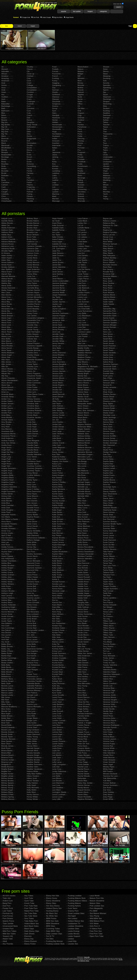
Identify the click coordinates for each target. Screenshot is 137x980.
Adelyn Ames (7, 237)
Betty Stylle (6, 683)
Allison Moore (7, 369)
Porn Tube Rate (31, 906)
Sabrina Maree (109, 297)
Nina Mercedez (84, 683)
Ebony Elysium (30, 941)
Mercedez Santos (85, 459)
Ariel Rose (6, 545)
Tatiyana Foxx (109, 575)
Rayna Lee (108, 219)
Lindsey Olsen (84, 246)
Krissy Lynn (57, 651)
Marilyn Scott (83, 397)
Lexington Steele (59, 792)
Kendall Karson (59, 582)
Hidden (55, 122)
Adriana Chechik (8, 239)
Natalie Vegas (83, 593)
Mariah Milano (83, 390)
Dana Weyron (32, 496)
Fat (28, 176)
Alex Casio (6, 293)
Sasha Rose (108, 360)
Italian (55, 148)
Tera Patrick (108, 603)
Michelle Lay (83, 487)
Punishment (83, 166)
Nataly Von (82, 600)
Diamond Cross (33, 563)
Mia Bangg (82, 461)
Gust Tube (29, 898)
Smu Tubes (29, 918)
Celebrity (5, 194)
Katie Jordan (57, 515)
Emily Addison (33, 616)
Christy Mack (32, 415)
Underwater (108, 157)
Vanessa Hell (108, 693)
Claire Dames (32, 434)
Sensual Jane (109, 383)
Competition (32, 88)
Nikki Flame (82, 667)
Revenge (81, 178)
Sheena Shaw (109, 411)
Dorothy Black (33, 596)
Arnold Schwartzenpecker (12, 549)
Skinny (106, 71)
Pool (79, 145)
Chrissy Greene (33, 399)
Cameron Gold (33, 251)
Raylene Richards (85, 799)
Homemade (57, 125)
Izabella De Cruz (59, 244)
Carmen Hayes (33, 293)
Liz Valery (82, 265)
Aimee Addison (8, 262)
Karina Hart (57, 480)
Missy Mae (82, 524)
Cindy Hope (32, 427)
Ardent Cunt (8, 901)
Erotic (29, 155)
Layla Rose (57, 748)
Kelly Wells (57, 577)
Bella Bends (6, 667)
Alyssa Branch (7, 387)
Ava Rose (5, 637)
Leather (55, 180)
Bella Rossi (6, 674)
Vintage (106, 169)
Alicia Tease (6, 350)
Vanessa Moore (109, 697)
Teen (105, 129)
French (55, 76)
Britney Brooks (7, 781)
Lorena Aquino (84, 306)
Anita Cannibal (7, 505)
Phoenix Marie (84, 748)
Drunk (29, 148)
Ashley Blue (6, 563)
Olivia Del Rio (83, 702)
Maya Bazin (82, 417)
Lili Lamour (82, 232)
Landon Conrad (59, 721)
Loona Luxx (82, 297)
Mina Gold (82, 512)
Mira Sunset (83, 517)
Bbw (3, 113)
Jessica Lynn (58, 376)
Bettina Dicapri (7, 681)
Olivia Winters (83, 707)
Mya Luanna (83, 566)
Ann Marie (6, 517)
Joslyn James (58, 429)
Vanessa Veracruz (111, 702)
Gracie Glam (32, 727)
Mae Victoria (83, 364)
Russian (81, 185)
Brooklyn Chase (33, 230)
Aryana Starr (7, 552)
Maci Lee (81, 343)
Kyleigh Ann (57, 681)
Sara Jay (107, 330)
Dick (29, 129)
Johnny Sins (57, 417)
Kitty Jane (56, 637)
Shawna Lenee (109, 401)
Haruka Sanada (33, 753)
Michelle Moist (84, 489)
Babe (4, 102)
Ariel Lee (5, 542)
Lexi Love (56, 785)
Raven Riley (83, 795)
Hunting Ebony (52, 911)
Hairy (54, 113)
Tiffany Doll (108, 621)
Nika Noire (82, 644)
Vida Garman (108, 751)
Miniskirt (81, 78)
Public (80, 164)
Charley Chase (33, 355)
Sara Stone (108, 336)
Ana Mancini (7, 429)
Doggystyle (31, 139)
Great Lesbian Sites (76, 913)
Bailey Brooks (7, 646)
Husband (56, 136)
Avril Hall (5, 640)
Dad (28, 118)
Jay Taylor (56, 297)
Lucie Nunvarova (85, 311)
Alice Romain (7, 343)
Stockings (107, 99)
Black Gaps (29, 929)
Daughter (31, 122)
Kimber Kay (57, 626)
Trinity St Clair (109, 663)
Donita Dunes (32, 584)
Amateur (5, 76)
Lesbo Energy (74, 931)
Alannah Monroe (8, 276)
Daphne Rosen (33, 517)
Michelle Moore (84, 491)
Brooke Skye (32, 228)
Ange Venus (6, 448)
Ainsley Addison (8, 267)
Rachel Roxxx (83, 769)
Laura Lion (57, 737)
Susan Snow (108, 538)
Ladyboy (56, 173)
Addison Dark (7, 230)
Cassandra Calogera (35, 318)
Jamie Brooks (58, 262)
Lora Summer (83, 302)
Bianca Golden (8, 690)
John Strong (57, 411)
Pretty (80, 155)
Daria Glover (32, 522)
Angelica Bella (7, 475)
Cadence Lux (32, 242)
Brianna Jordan (8, 760)
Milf (79, 76)
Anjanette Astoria (8, 515)
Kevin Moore (57, 598)
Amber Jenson (7, 404)
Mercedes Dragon (85, 454)
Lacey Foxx (57, 697)
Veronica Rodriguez (111, 725)
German (56, 90)
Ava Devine (6, 633)
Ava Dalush (6, 630)
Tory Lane (107, 653)
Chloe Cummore (34, 383)
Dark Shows (29, 934)
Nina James (83, 679)
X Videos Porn (96, 929)
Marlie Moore (83, 401)
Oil (79, 106)
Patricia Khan (83, 721)
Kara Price (57, 471)
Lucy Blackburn (84, 316)
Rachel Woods (84, 776)
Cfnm (4, 196)
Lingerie (56, 189)
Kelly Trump (57, 575)
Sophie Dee (108, 473)
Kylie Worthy (57, 688)
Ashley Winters (8, 584)
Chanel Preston (33, 343)
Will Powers (108, 771)
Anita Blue (6, 503)
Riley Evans (108, 246)
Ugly (105, 152)
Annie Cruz (6, 531)
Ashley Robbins (8, 579)
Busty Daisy (32, 239)
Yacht (105, 194)
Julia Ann (56, 436)
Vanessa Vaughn (110, 700)
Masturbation (83, 67)
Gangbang (57, 85)
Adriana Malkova (8, 242)
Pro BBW (93, 911)
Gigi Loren (31, 709)
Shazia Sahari (109, 406)
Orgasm (81, 113)
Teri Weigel (108, 607)
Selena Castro (109, 380)
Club (29, 78)
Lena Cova (57, 769)
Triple (105, 148)
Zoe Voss (107, 790)
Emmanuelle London (35, 630)
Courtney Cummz (34, 466)
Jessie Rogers (58, 385)
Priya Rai (81, 760)
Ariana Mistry (7, 540)
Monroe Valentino (85, 559)
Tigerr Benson (109, 637)
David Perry (32, 529)
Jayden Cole (57, 299)
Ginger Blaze (32, 718)
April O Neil (6, 535)
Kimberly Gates (59, 628)
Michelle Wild (83, 496)
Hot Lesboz (73, 918)
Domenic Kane (33, 582)
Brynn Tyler (31, 237)
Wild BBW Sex (96, 918)
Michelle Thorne (84, 494)
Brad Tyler (6, 723)
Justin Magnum (59, 448)
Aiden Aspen (7, 258)
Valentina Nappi (110, 672)
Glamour (56, 97)
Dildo (29, 132)
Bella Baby (6, 665)
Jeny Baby (57, 348)
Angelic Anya (7, 471)
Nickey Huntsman (85, 614)
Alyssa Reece (7, 390)
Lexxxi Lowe (57, 797)
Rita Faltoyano (109, 256)
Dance (29, 120)
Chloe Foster (32, 387)
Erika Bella (31, 644)
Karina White (58, 487)
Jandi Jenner (58, 272)
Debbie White (32, 533)
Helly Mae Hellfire (34, 774)
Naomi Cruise (83, 575)
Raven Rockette (84, 797)
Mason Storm (83, 415)
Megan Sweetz (84, 429)
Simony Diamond (110, 441)
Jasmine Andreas (59, 283)
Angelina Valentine (9, 487)
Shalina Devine (109, 394)
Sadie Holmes (109, 299)
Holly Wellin (32, 790)
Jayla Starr (57, 306)
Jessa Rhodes (58, 355)
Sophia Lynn (108, 471)
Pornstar (81, 148)
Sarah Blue (108, 339)
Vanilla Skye (108, 711)
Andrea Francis (8, 441)
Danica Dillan (32, 505)
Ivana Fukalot (58, 239)
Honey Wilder (32, 797)
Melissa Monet (84, 443)
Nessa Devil (83, 609)
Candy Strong (32, 267)
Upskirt (106, 164)
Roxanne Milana (110, 276)
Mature (80, 69)
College (30, 85)
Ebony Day (29, 939)
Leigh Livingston (59, 764)
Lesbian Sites (73, 929)
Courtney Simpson (34, 468)
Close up (30, 74)
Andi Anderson (7, 438)
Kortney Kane (58, 649)
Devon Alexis (32, 556)
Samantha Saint (110, 316)
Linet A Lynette (84, 251)
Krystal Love (57, 670)
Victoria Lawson (110, 739)
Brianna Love (7, 762)
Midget (80, 74)
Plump (80, 143)
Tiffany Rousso (109, 630)
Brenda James (7, 746)
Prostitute (82, 162)
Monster (81, 85)
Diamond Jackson (34, 568)
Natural (81, 92)
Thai (105, 132)
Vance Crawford (110, 683)
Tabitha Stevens (110, 549)
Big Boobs (6, 125)
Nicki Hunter (83, 616)
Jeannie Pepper (59, 316)
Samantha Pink (109, 311)
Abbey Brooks (7, 223)
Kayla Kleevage (59, 545)
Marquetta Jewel (84, 404)
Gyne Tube (29, 901)
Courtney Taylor (33, 471)
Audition (5, 97)
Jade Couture (58, 256)
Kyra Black (57, 690)
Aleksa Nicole (7, 279)
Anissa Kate (6, 496)
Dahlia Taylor (32, 480)
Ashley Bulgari (7, 568)
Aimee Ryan (6, 265)
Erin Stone (31, 646)
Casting (5, 189)
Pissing (81, 141)
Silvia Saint (108, 427)
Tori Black (107, 649)
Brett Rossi (6, 748)
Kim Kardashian (59, 623)
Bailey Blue (6, 644)
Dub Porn (7, 906)
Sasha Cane (108, 355)
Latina (55, 178)
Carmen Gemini (33, 290)
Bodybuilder (6, 155)
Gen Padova (32, 693)
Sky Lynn (107, 448)
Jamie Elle (56, 265)
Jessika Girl (57, 390)
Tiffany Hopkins (109, 623)
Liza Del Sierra (84, 269)
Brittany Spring (8, 797)
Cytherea (31, 478)
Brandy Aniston (8, 732)
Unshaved (107, 162)
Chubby (30, 67)
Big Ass (4, 122)
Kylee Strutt (57, 679)
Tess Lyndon (108, 609)
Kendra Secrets (59, 586)
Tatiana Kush (108, 572)
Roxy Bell (107, 279)
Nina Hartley (83, 677)
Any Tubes (29, 896)
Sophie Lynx (108, 478)
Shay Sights (108, 404)
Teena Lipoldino (110, 598)
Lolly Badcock (83, 288)
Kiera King (56, 612)
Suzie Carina (108, 542)
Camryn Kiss (32, 256)
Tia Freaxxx (108, 616)
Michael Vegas (84, 482)
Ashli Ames (6, 586)
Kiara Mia (56, 607)
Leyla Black (82, 221)
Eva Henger (32, 653)
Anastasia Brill (7, 431)
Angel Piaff (6, 459)
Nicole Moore (83, 635)
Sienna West (108, 422)
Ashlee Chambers (9, 561)
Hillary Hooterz (33, 776)
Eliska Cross (32, 605)
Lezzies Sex (73, 944)
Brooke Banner (33, 223)
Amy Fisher (6, 424)
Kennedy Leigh (58, 591)
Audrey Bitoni (7, 603)
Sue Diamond (109, 519)
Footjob (55, 69)
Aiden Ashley (7, 256)
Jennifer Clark (58, 334)
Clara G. (30, 438)
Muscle (81, 90)
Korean (55, 169)
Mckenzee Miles (84, 427)
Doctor (29, 136)
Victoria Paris (108, 741)
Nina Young (82, 686)
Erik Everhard (32, 642)
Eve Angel (31, 658)
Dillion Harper (32, 577)
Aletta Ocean (7, 290)
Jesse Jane (57, 357)
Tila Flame (107, 640)
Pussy (80, 169)
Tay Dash (107, 577)
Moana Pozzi (83, 538)
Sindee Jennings (110, 443)
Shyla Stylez (108, 420)
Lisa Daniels (83, 256)
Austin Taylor (7, 621)
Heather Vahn (32, 767)
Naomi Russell (84, 577)
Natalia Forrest (84, 579)
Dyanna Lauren (33, 598)
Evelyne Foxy (32, 663)
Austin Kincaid (7, 616)
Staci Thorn (108, 496)
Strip (105, 106)
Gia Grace (31, 697)
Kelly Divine (57, 563)
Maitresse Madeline (86, 369)
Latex (54, 176)
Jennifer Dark (58, 336)
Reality (80, 171)
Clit (28, 71)
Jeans (55, 155)
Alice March (6, 341)
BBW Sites (51, 926)
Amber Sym (6, 411)
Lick (54, 187)
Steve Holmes (109, 512)
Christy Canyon (33, 413)
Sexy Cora (107, 390)
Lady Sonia (57, 707)
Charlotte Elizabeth (35, 360)
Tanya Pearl (108, 561)
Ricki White (108, 242)
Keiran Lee (57, 556)
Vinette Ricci (108, 755)
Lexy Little (56, 799)
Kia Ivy (55, 600)
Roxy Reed (108, 288)
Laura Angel (57, 734)
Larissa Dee (57, 732)
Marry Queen (83, 408)
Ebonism (28, 936)
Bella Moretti (7, 672)
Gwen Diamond (33, 734)
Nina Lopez (82, 681)
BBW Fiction (51, 918)
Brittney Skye (32, 219)
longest (90, 11)
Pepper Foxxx (83, 732)
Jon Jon (55, 420)
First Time (31, 189)
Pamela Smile (83, 716)
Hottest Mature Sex (76, 921)
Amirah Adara (7, 420)
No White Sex (52, 916)
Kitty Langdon (58, 640)
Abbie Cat (5, 225)
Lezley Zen (82, 223)
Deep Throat (32, 125)
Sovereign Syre (109, 487)
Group (55, 108)
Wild (105, 189)
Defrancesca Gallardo (36, 538)
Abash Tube (8, 939)
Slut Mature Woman (98, 913)
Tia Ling (106, 619)
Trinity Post (108, 660)
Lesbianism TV (74, 924)
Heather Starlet (33, 762)
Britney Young (7, 788)
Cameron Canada (34, 246)
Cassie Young (32, 330)
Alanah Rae (6, 274)
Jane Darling (57, 274)
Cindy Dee (31, 422)
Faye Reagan (32, 670)
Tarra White (108, 568)
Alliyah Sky (6, 374)
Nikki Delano (83, 665)
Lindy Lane (82, 249)
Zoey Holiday (108, 792)
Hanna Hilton (32, 746)
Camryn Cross (33, 253)
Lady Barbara (58, 704)
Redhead (81, 173)
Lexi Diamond (58, 783)
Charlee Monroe (33, 350)
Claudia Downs (33, 448)
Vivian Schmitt (109, 762)
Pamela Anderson (85, 714)
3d (2, 67)
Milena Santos (84, 505)
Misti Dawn (82, 533)
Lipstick (55, 192)
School (80, 187)
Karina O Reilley (59, 482)
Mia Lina (81, 468)
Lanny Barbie (58, 723)
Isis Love (56, 232)
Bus (3, 178)
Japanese (56, 152)
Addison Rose (7, 232)
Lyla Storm (82, 341)
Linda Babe (82, 242)
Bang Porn (7, 903)
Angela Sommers (9, 468)
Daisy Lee (31, 482)
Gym (54, 111)
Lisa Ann (81, 253)
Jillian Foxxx (57, 401)
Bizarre (4, 141)
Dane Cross (32, 498)
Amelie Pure (6, 413)
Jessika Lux (57, 392)
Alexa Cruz (6, 297)
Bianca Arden (7, 688)
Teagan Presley (109, 586)
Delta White (32, 542)
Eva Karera (31, 656)
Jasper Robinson (59, 295)
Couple (30, 97)
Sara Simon (108, 334)
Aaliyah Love (7, 219)
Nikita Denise (83, 651)
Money (80, 83)
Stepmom (107, 97)
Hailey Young (32, 737)
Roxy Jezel (108, 281)
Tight (105, 136)
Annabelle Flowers (9, 524)
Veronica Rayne (110, 721)
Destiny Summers (34, 554)
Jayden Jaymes (59, 302)
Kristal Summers (59, 653)
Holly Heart (31, 785)
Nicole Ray (82, 637)
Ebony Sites (51, 903)
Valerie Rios (108, 679)
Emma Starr (32, 628)
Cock (29, 81)
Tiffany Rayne (109, 628)
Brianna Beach (8, 755)
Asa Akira (5, 554)
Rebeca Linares (110, 221)
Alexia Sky (6, 311)
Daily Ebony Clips (32, 931)
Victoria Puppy (109, 744)
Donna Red (31, 591)
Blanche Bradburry (9, 707)
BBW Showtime (53, 924)
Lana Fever (57, 716)
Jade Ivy (56, 258)
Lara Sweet (57, 730)
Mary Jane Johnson (86, 411)
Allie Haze (6, 360)
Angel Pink (6, 461)
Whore (106, 185)
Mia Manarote (83, 473)
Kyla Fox (56, 677)
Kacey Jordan (58, 452)
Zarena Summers (110, 785)
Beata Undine (7, 663)
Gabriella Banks (33, 683)
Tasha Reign (108, 570)
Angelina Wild (7, 489)
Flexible (30, 201)
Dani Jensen (32, 503)
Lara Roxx (56, 725)
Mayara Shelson (84, 424)
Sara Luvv (107, 332)
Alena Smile (6, 286)
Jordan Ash (57, 424)
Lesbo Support (74, 936)
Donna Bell (31, 586)
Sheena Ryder (109, 408)
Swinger (106, 118)
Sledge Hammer (110, 452)
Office (80, 104)
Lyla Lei (81, 339)
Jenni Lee (56, 332)
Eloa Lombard (33, 614)
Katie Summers (59, 524)
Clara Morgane (33, 441)
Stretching (107, 104)
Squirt (105, 95)
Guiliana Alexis (33, 732)
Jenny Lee (56, 346)
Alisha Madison (8, 353)
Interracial (56, 145)
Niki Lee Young (84, 649)
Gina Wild (31, 716)
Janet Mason (58, 279)
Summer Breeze (110, 522)
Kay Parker (57, 535)
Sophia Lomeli (109, 468)
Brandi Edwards (8, 727)
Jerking (55, 157)
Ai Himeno (6, 253)
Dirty (29, 134)
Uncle (105, 155)
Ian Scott (56, 221)
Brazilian (5, 164)
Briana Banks (7, 751)
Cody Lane (31, 459)
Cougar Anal (26, 17)
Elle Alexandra (33, 612)
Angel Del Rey (7, 452)
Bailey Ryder (7, 653)
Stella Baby (108, 505)
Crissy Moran (32, 473)
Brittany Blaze (7, 792)
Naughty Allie (83, 603)
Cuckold (30, 104)
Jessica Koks (58, 374)
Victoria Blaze (109, 737)
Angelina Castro (8, 482)
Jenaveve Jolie (58, 320)
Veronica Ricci (109, 723)
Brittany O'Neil (7, 795)
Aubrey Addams (8, 598)
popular (64, 11)
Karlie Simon (57, 491)
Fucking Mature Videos (77, 901)
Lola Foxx (82, 283)
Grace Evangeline (34, 725)
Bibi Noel (5, 700)
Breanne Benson (8, 739)
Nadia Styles (83, 572)
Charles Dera (32, 353)
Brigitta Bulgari (7, 769)
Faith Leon (31, 667)
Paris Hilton (82, 718)
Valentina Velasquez (111, 674)
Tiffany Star (108, 633)
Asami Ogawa (7, 556)
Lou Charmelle (84, 309)
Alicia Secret (7, 348)
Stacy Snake (108, 503)
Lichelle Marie (83, 228)
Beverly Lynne (7, 686)
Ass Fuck (36, 17)
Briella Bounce (7, 767)
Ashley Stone (7, 582)
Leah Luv (56, 760)
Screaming (82, 189)
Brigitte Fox (6, 771)
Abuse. (88, 961)
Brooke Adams (33, 221)
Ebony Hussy (52, 898)
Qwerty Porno (8, 921)
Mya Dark (82, 561)
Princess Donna (84, 758)
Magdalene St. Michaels (88, 367)
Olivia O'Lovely (84, 704)
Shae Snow (108, 392)
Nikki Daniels (83, 663)
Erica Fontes (32, 637)
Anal (3, 83)
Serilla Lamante (109, 387)
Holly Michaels (33, 788)
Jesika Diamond (59, 353)
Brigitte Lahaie (7, 776)
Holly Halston (32, 783)
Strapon (106, 102)
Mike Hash (82, 501)
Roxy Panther (109, 283)
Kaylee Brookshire (60, 552)
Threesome (108, 134)
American (5, 81)
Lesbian (55, 185)
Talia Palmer (108, 552)
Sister (105, 69)
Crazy (29, 99)
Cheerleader (7, 201)
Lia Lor (80, 225)
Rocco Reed (108, 260)
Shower (106, 67)
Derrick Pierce (33, 549)
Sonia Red (107, 457)
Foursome (56, 74)
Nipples (81, 95)
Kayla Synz (57, 547)
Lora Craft (82, 299)
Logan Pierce (83, 279)
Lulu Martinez (83, 325)
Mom (80, 81)
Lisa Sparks (82, 260)
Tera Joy (107, 600)
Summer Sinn (109, 526)
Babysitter (6, 104)
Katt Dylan (56, 531)
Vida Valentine (109, 753)
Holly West (31, 792)
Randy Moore (83, 788)
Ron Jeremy (108, 269)
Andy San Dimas (8, 443)
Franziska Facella (34, 681)
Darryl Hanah (32, 526)
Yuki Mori (107, 781)
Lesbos (71, 939)
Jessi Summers (59, 362)
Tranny (106, 145)
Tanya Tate (108, 563)
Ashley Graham (8, 575)
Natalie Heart (83, 589)
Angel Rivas (6, 464)
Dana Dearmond (34, 491)
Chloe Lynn (31, 392)
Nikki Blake (82, 660)
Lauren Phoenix (59, 741)
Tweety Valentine (110, 665)
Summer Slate (109, 529)
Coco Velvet (32, 457)
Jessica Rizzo (58, 380)
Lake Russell (58, 711)
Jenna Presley (58, 330)
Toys (105, 143)
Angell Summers (8, 491)
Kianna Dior (57, 603)
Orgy (80, 115)
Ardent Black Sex (31, 924)
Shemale (81, 201)
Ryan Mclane (108, 293)
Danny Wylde (32, 515)
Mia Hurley (82, 464)
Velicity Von (108, 714)
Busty (4, 180)
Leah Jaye (56, 758)
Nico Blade (82, 623)
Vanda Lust (108, 686)
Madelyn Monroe (85, 353)
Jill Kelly (56, 399)
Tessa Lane (108, 612)
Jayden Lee (57, 304)
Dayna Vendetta (33, 531)
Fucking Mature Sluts (77, 898)
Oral (79, 111)
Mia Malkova (83, 471)
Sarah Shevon (109, 348)
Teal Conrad (108, 591)
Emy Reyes (32, 633)
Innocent (56, 141)
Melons (81, 71)
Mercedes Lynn (84, 457)
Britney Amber (7, 778)
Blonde (4, 150)
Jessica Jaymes (59, 371)
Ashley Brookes (8, 566)
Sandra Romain (109, 327)
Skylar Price (108, 450)
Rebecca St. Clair (110, 225)
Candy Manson (33, 262)
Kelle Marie (57, 561)
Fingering (31, 187)
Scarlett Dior (108, 371)
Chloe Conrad (33, 380)
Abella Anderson (8, 228)
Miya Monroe (83, 535)
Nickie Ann (82, 619)
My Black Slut (52, 913)
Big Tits (4, 134)
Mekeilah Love (84, 431)
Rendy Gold (108, 239)
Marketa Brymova (85, 399)
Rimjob (80, 182)
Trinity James (108, 658)
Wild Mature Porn (97, 921)
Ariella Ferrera (7, 547)
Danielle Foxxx (33, 508)
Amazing (5, 78)
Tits (104, 141)
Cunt (29, 111)
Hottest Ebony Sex (54, 908)
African (4, 74)
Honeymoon (57, 127)
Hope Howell (57, 219)
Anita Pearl (6, 512)
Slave (105, 74)
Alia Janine (6, 334)
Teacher (106, 125)
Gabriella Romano (34, 688)
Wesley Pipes (109, 767)
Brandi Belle (6, 725)
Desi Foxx (31, 552)
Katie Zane (57, 526)
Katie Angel (57, 510)
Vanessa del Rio (110, 707)
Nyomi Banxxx (84, 697)
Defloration (31, 127)
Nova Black (82, 695)
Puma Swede (83, 764)
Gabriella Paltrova (34, 686)
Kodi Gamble (58, 646)
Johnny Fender (58, 415)
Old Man (81, 108)
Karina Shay (57, 485)
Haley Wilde (32, 741)
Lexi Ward (56, 790)
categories (103, 11)
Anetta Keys (6, 445)
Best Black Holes (31, 926)
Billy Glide (6, 702)
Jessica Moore (58, 378)
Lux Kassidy (83, 334)
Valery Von (107, 681)
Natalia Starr (83, 584)
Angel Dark (6, 450)
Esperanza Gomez (35, 649)
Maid (54, 196)
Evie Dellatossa (33, 665)
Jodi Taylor (57, 404)
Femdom (30, 180)
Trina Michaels (109, 656)
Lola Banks (82, 281)
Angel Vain (6, 466)
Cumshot (30, 108)
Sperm (106, 90)
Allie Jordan (6, 364)
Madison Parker (84, 357)
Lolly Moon (82, 290)
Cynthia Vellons (33, 475)
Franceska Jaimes (34, 679)
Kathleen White (59, 508)
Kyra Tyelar (57, 693)
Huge (54, 132)
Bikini (4, 136)
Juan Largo (57, 431)
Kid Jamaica (57, 609)
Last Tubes (7, 911)
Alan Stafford (7, 269)
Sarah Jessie (108, 343)
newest (20, 26)
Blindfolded (6, 148)
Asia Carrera (7, 596)
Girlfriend (56, 95)
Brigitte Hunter (7, 774)
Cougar (30, 95)
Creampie (31, 102)
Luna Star (82, 327)
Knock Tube (29, 903)
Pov (79, 150)
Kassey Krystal (58, 501)
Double (30, 145)
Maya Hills (82, 422)
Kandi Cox (56, 466)
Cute (29, 113)
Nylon (80, 102)
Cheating (5, 199)
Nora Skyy (82, 693)
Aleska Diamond (8, 288)
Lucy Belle (82, 313)
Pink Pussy (82, 753)
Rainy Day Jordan (85, 783)
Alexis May (6, 327)
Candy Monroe (33, 265)
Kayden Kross (58, 540)
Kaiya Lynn (57, 464)
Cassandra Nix (33, 323)
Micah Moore (83, 480)
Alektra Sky (6, 283)
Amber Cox (6, 399)
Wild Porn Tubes (9, 931)
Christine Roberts (34, 411)
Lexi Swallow (58, 788)
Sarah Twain (108, 350)
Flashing (30, 199)
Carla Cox (31, 276)
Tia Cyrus (107, 614)
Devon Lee (31, 559)
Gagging (56, 83)
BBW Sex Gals (52, 921)
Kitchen (55, 166)
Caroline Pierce (33, 304)
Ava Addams (7, 623)
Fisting (29, 194)
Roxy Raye (108, 286)
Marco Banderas (84, 380)
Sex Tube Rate (30, 913)
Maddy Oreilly (83, 348)
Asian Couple (47, 17)
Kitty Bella (56, 635)
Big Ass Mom (58, 17)
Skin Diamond (109, 445)
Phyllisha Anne (84, 751)
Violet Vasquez (109, 760)
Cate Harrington (33, 332)
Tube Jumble (8, 924)
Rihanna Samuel (110, 244)
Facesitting (31, 166)
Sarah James (108, 341)
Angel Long (6, 457)
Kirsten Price (57, 633)
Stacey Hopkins (109, 491)
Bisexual (5, 139)
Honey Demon (33, 795)
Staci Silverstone (110, 494)
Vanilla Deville (109, 709)
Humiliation (57, 134)
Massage (56, 201)
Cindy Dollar (32, 424)
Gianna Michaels (34, 707)
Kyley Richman (58, 683)
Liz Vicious (82, 267)
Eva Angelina (32, 651)
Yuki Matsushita (110, 778)
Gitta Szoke (32, 723)
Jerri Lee (56, 350)
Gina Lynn (31, 711)
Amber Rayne (7, 408)
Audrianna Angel (8, 607)
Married (55, 199)
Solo (105, 81)
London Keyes (84, 293)
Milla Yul (81, 510)
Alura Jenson (7, 383)
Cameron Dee (33, 249)
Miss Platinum (83, 522)
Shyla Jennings (109, 417)
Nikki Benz (82, 658)
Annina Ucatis (7, 533)
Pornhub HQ (8, 913)
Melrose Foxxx (84, 450)
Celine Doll (31, 341)
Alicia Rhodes (7, 346)
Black (4, 143)
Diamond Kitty (33, 570)
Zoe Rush (107, 788)
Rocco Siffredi (109, 262)
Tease (105, 127)
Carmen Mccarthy (34, 297)
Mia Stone (82, 478)
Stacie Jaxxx (108, 498)
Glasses (56, 99)
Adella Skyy (6, 235)
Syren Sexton (109, 547)
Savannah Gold (109, 367)
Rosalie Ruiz (108, 272)
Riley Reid (107, 251)
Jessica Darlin (58, 367)
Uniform (106, 159)
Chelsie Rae (32, 369)
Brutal (4, 173)
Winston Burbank (110, 774)
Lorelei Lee (82, 304)
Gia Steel (31, 702)
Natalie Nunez (83, 591)
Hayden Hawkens (34, 758)
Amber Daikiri (7, 401)
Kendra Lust (57, 584)
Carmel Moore (33, 286)
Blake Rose (6, 704)
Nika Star (81, 646)
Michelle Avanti (84, 485)
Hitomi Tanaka (33, 781)
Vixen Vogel (108, 764)
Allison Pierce (7, 371)
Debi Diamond (33, 535)
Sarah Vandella (109, 353)
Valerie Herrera (109, 677)
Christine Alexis (33, 408)
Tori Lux (106, 651)
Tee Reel (107, 596)
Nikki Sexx (82, 672)
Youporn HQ (8, 936)
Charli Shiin (32, 357)
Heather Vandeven (35, 769)
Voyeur (106, 173)
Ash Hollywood (8, 559)
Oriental (81, 118)
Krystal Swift (57, 674)
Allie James (6, 362)
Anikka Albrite (7, 494)
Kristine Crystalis (59, 658)
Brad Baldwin (7, 721)
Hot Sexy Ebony (53, 906)
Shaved (81, 196)
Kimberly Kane (58, 630)
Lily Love (81, 239)
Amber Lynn (6, 406)
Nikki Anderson (84, 656)
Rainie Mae (82, 781)
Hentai (55, 120)
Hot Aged (72, 916)
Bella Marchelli (7, 670)
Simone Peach (109, 431)
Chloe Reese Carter (35, 394)
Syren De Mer (109, 545)
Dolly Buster (32, 579)
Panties (81, 125)
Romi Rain (107, 267)
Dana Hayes (32, 494)
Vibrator (106, 166)
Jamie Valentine (59, 267)
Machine (56, 194)
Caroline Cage (33, 299)
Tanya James (108, 559)
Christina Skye (33, 406)
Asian (4, 92)
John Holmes (58, 406)
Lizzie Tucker (83, 274)
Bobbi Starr (6, 718)
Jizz (54, 159)
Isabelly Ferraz (58, 230)
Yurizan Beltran (109, 783)
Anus (3, 88)
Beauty (4, 120)
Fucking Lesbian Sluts (55, 944)
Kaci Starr (56, 454)
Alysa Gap (6, 385)
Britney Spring (7, 785)
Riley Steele (108, 253)
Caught (4, 192)
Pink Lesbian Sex (97, 906)
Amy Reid (5, 427)
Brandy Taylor (7, 737)
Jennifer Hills (58, 339)
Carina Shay (32, 274)
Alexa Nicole (7, 304)
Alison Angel (7, 355)
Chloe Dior (31, 385)
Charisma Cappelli (34, 346)
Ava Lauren (6, 635)
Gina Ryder (31, 714)
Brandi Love (6, 730)
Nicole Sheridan (84, 640)
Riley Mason (108, 249)
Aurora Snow (7, 614)
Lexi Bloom (57, 778)
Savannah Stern (110, 369)
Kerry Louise (57, 593)
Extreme (30, 164)
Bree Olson (6, 744)
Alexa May (6, 302)
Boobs (4, 159)
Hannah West (32, 751)
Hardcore (56, 118)
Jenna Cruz (57, 323)
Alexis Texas (7, 332)
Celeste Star (32, 339)
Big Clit (4, 127)
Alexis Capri (6, 318)
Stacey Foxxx (109, 489)
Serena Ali (107, 385)
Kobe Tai (56, 644)
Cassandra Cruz (34, 320)
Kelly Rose (57, 572)
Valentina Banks (110, 670)
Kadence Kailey (59, 457)
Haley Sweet (32, 739)
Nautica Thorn (83, 605)
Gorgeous (56, 104)
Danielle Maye (33, 510)
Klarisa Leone (58, 642)
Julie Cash (57, 445)
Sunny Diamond (110, 531)
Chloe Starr (31, 397)
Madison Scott (84, 360)
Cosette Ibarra (33, 464)
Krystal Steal (57, 672)
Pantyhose (82, 127)
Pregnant (81, 152)
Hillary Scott (32, 778)
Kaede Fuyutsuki (59, 459)
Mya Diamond (83, 563)
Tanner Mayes (109, 556)
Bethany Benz (7, 679)
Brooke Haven (33, 225)
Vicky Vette (108, 734)
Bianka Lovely (7, 695)
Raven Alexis (83, 792)
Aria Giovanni (7, 538)
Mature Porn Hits (97, 898)
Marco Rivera (83, 383)
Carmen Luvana (33, 295)
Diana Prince (32, 575)
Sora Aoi (107, 485)
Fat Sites (50, 939)
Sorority (106, 83)
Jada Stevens (58, 253)
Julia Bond (57, 438)
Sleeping (107, 76)
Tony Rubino (108, 646)
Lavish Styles (58, 744)
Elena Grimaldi (33, 603)
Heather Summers (34, 764)
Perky (80, 134)
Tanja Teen (108, 554)
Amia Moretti (7, 417)
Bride (4, 166)
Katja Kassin (57, 529)
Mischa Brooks (84, 519)
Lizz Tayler (82, 272)
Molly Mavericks (84, 540)
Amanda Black (7, 394)
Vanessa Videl (109, 704)
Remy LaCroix (109, 235)
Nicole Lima (82, 633)
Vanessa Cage (109, 690)
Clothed (30, 76)
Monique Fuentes (85, 556)
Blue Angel (6, 714)
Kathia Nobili (57, 505)
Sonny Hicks (108, 459)
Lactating (56, 171)
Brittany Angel (7, 790)
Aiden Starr (6, 260)
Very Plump (94, 916)
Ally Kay (5, 376)
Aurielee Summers (9, 609)
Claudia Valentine (34, 454)
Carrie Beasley (33, 309)
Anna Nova (6, 522)
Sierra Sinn (108, 424)
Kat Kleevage (58, 503)
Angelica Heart (8, 480)
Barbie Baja (6, 656)
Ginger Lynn (32, 721)
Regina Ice (107, 230)
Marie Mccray (83, 394)
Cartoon (5, 185)
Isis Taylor (56, 235)
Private (80, 157)
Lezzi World (95, 896)
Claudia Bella (32, 443)
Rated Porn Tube (31, 911)
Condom (30, 92)
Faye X (30, 672)
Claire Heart (32, 436)
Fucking (55, 78)
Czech (29, 115)
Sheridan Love (109, 415)
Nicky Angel (82, 621)
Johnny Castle (58, 413)
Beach (4, 118)
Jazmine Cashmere (60, 313)
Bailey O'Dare (7, 651)
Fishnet (30, 192)
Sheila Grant (108, 413)
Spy (105, 92)
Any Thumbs (8, 944)
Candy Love (32, 260)
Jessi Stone (57, 360)
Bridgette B (6, 764)
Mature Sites (95, 903)
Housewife (57, 129)
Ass (3, 95)
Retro (80, 176)
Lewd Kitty (72, 941)
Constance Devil (34, 461)
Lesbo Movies (74, 934)
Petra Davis (82, 746)
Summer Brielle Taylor (112, 524)
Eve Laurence (33, 660)
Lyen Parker (83, 336)
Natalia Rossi (83, 582)
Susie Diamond (109, 540)
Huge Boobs (70, 17)
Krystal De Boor (59, 667)
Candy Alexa (32, 258)
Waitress (107, 176)
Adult (5, 941)
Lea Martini (57, 755)
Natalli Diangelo (84, 596)
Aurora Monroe (8, 612)
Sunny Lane (108, 533)
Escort (29, 157)
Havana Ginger (33, 755)
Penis (80, 132)
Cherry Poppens (34, 374)
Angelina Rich (7, 485)
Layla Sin (56, 751)
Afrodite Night (7, 251)
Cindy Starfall (32, 431)
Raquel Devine (84, 790)
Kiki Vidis (56, 619)
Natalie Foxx (83, 586)
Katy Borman (58, 533)
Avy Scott (5, 642)
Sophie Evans (109, 475)
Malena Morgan (84, 371)
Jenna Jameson (59, 327)
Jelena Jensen (58, 318)
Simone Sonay (109, 438)
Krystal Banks (58, 665)
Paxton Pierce (83, 725)
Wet (105, 182)
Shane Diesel (109, 397)
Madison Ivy (83, 355)
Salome (106, 306)
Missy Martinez (84, 526)
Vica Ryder (108, 730)
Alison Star (6, 357)
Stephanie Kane (110, 510)
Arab (3, 90)
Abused (5, 69)
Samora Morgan (110, 325)
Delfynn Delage (33, 540)
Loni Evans (82, 295)
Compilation (32, 90)
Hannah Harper (33, 748)
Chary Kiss (31, 362)
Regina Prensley (110, 232)
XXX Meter (94, 924)
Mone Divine (83, 545)
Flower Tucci (32, 674)
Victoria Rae (108, 746)
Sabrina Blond (109, 295)
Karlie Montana (58, 489)
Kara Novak (57, 468)
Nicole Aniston (84, 628)
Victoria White (109, 748)
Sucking (106, 111)
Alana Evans (7, 272)
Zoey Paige (108, 797)
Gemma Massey (34, 690)
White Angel (108, 769)
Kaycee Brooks (58, 538)
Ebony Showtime (53, 901)
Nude (80, 97)
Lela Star (56, 767)
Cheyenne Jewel (34, 378)
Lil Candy (81, 230)
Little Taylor (82, 262)
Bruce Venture (33, 235)
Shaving (81, 199)
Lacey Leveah (58, 700)
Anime (4, 85)
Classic (30, 69)
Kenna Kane (57, 589)
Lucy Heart (82, 318)
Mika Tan (81, 498)
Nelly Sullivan (83, 607)
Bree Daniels (7, 741)
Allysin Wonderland (9, 380)
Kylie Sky (56, 686)
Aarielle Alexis (7, 221)
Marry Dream (83, 406)
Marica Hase (83, 392)
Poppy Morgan (84, 755)
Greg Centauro (33, 730)
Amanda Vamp (7, 397)
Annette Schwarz (8, 529)
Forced (55, 71)
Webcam (107, 178)
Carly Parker (32, 283)
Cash (4, 187)
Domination (31, 143)
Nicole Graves (83, 630)
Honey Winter (32, 799)
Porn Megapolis (96, 908)
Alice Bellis (6, 339)
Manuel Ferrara (84, 378)
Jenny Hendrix (58, 343)
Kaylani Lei (57, 549)
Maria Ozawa (83, 387)
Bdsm (4, 115)
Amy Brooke (6, 422)
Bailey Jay (6, 649)
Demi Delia (31, 545)
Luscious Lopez (84, 332)
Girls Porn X (95, 926)
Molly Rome (83, 542)
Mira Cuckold (83, 515)
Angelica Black (8, 478)
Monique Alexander (86, 554)
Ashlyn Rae (6, 589)
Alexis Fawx (6, 320)
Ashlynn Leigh (7, 593)
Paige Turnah (83, 711)
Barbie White (7, 660)
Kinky (54, 162)
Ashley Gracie (7, 572)
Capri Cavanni (33, 272)
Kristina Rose (58, 656)
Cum (29, 106)
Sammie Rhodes (110, 320)
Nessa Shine (83, 612)
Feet (29, 178)
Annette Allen (7, 526)
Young (106, 199)
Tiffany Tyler (108, 635)
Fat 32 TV (50, 936)
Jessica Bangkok (59, 364)
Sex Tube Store (31, 916)
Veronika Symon (110, 727)
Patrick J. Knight (84, 723)
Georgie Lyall (32, 695)
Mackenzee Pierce (85, 346)
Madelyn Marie (84, 350)
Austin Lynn (6, 619)
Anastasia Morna (8, 434)
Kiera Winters (58, 614)
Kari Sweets (57, 478)
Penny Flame (83, 727)
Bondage (5, 157)
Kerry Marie (57, 596)
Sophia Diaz (108, 464)
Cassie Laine (32, 327)
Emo (29, 152)
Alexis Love (6, 325)
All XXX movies (9, 896)
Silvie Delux (108, 429)
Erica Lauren (32, 640)
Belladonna (6, 677)
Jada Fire (56, 251)
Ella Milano (31, 609)
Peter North (82, 741)
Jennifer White (58, 341)
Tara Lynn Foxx (109, 566)
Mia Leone (82, 466)
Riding (80, 180)
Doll (28, 141)
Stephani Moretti (110, 508)
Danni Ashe (32, 512)
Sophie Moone (109, 480)
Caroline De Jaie (34, 302)
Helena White (32, 771)
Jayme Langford (59, 309)
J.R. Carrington (58, 249)
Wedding (107, 180)
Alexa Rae (6, 306)
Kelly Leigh (57, 568)
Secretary (82, 192)
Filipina (30, 185)
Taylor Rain (108, 579)
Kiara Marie (57, 605)
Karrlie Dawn (58, 494)
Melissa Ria (82, 445)
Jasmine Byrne (58, 288)
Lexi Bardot (57, 774)
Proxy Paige (83, 762)
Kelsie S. (56, 579)
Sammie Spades (110, 323)
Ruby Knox (108, 290)
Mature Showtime (97, 901)
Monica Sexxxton (85, 549)
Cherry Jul (31, 371)
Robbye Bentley (110, 258)
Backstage (6, 106)
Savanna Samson (110, 364)
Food (54, 67)
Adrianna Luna (7, 246)
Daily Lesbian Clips (54, 934)
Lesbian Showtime (76, 926)
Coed (29, 83)
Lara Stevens (58, 727)
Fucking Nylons (74, 906)
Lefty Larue (57, 762)
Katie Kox (56, 517)
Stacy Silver (108, 501)
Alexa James (7, 299)
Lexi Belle (56, 776)
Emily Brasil (32, 619)
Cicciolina (31, 420)
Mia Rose (82, 475)
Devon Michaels (33, 561)
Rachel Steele (83, 774)
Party (80, 129)
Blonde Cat (6, 711)
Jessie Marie (57, 383)
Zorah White (108, 799)
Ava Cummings (8, 628)
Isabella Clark (58, 228)
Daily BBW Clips (53, 931)
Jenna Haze (57, 325)
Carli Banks (32, 279)
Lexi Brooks (57, 781)
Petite (80, 136)
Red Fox (107, 228)
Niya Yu (81, 688)
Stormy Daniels (109, 517)
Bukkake (5, 176)
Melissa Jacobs (84, 438)
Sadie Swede (108, 304)
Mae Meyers (83, 362)
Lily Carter (82, 235)
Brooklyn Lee (32, 232)
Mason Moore (83, 413)
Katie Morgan (58, 519)
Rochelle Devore (110, 265)
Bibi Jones (6, 697)
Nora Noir (82, 690)
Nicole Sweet (83, 642)
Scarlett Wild (108, 374)
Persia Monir (83, 737)
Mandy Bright (83, 374)
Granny (55, 106)
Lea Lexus (56, 753)
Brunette (5, 171)
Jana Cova (57, 269)
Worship (106, 192)
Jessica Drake (58, 369)
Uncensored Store (10, 926)
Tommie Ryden (109, 644)
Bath (3, 108)
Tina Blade (107, 642)
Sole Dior (107, 454)
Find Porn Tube (96, 934)
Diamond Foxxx (33, 566)
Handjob (56, 115)
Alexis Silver (6, 330)
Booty (4, 162)
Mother (80, 88)
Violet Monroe (109, 758)
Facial (29, 169)
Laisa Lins (56, 709)
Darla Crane (32, 524)
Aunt (3, 99)
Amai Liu (5, 392)
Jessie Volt (57, 387)
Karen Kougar (58, 475)
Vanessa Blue (109, 688)
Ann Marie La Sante (10, 519)
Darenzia (30, 519)
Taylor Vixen (108, 582)
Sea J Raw (108, 378)
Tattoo (106, 122)
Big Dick (5, 132)
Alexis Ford (6, 323)
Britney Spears (8, 783)
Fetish (29, 182)
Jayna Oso (57, 311)
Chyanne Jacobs (34, 417)
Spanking (107, 88)
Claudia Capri (32, 445)
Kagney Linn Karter (60, 461)
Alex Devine (6, 295)
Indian (55, 139)
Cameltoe (5, 182)
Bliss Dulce (6, 709)
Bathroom (5, 111)
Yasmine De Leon (110, 776)
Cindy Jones (32, 429)
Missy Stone (83, 531)
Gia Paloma (32, 700)
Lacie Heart (57, 702)
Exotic (29, 162)
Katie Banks (57, 512)
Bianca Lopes (7, 693)
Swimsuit (107, 115)
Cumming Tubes (53, 929)
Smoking (107, 78)
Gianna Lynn (32, 704)
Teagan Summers (110, 589)
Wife (105, 187)
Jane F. (55, 276)
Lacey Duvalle (58, 695)
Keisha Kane (57, 559)
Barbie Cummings (9, 658)
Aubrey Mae (6, 600)
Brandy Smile (7, 734)
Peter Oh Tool (83, 744)
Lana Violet (57, 718)
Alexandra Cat (7, 309)
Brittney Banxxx (8, 799)
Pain (79, 122)
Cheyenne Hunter (34, 376)
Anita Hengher (7, 510)
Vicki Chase (108, 732)
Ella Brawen (32, 607)
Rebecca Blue (109, 223)
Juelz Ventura (58, 434)
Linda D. (81, 244)
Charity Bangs (33, 348)
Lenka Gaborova (59, 771)
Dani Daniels (32, 501)
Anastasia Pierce (8, 436)
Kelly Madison (58, 570)
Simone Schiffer (110, 436)
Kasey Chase (58, 496)
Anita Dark (6, 508)
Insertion (56, 143)
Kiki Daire (56, 616)
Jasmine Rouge (59, 290)
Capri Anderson (33, 269)
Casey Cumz (32, 313)
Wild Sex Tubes (9, 934)
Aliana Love (6, 336)
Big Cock (5, 129)
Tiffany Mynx (108, 626)
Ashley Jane (6, 577)
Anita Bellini (6, 498)
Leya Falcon (83, 219)
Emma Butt (31, 623)
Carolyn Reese (33, 306)
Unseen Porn (8, 929)
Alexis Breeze (7, 316)
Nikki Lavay (82, 670)
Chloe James (32, 390)
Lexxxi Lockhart (59, 795)
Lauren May (57, 739)
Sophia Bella (108, 461)
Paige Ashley (83, 709)
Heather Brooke (33, 760)
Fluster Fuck (8, 908)
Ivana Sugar (57, 242)
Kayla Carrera (58, 542)
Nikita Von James (85, 653)
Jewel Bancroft (58, 394)
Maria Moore (83, 385)
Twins (105, 150)
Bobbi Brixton (7, 716)
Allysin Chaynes (8, 378)
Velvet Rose (108, 716)
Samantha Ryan (110, 313)
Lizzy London (83, 276)
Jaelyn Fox (57, 260)
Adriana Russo (8, 244)
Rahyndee (82, 778)
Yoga (105, 196)
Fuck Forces (8, 916)
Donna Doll (31, 589)
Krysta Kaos (57, 663)
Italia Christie (58, 237)
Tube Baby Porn (31, 921)
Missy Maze (83, 529)
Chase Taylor (32, 364)
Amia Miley (6, 415)
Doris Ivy (30, 593)
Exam (29, 159)
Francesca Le (32, 677)
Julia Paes (56, 441)
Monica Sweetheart (86, 552)
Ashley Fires (7, 570)
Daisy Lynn (31, 485)
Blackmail (5, 145)
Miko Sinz (82, 503)
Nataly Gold (82, 598)
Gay (54, 88)
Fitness (30, 196)
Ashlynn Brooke (8, 591)
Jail (54, 150)
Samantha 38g (109, 309)
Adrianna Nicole (8, 249)
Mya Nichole (83, 568)
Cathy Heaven (33, 334)
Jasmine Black (58, 286)
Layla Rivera (57, 746)
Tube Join (7, 898)
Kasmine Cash (58, 498)
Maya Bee (82, 420)
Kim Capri (56, 621)
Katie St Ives (57, 522)
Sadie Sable (108, 302)
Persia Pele (82, 739)
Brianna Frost (7, 758)
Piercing (81, 139)
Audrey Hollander (9, 605)
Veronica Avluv (109, 718)
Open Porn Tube (97, 936)
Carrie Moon (32, 311)
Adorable (5, 71)
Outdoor (81, 120)
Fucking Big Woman (54, 941)
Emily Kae (31, 621)
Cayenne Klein (33, 336)
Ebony (29, 150)
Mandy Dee (82, 376)
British (4, 169)
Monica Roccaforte (85, 547)
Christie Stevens (34, 401)
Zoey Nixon (108, 795)
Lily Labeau (82, 237)
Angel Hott (6, 454)
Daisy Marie (32, 487)
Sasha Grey (108, 357)
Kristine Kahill (58, 660)
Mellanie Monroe (85, 448)
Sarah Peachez (109, 346)
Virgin (105, 171)
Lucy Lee (81, 320)
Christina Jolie (33, 404)
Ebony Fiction (30, 944)
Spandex (107, 85)
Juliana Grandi (58, 443)
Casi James (32, 316)
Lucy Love (82, 323)
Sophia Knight (109, 466)
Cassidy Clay (32, 325)
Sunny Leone (108, 535)
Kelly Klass (57, 566)
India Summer (58, 225)
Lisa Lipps (82, 258)
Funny (55, 81)
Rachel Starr (83, 771)
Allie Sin (5, 367)
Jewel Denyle (58, 397)
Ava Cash (5, 626)
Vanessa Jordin (109, 695)
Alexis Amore (7, 313)
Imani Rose (57, 223)
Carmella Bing (33, 288)
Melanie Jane (83, 434)
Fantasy (30, 173)
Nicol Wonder (83, 626)
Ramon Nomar (84, 785)
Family (29, 171)
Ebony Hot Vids (53, 896)
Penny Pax (82, 730)
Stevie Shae (108, 515)
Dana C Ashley (33, 489)
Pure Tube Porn (31, 908)
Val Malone (108, 667)
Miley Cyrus (82, 508)
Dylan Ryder (32, 600)
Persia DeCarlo (84, 734)
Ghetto (55, 92)
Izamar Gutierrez (59, 246)
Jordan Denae (58, 427)
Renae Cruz (108, 237)
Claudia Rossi (33, 452)
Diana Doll (31, 572)
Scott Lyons (108, 376)
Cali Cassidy (32, 244)
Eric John (31, 635)
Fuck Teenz (73, 908)
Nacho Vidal (83, 570)
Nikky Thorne (83, 674)
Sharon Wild (108, 399)
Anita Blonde (7, 501)
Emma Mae (32, 626)
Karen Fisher (58, 473)
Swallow (106, 113)
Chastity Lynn (32, 367)
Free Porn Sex (96, 931)
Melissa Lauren (84, 441)
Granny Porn (73, 911)
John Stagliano (58, 408)
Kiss (54, 164)
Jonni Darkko (58, 422)
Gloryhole (56, 102)
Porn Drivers (8, 918)
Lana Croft (57, 714)
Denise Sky (31, 547)
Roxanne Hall (109, 274)
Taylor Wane (108, 584)
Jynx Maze (57, 450)
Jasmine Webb (58, 293)
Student (106, 108)
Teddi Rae (107, 593)
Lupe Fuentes (83, 330)
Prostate (81, 159)
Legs (54, 182)
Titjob (105, 139)
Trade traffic (87, 957)
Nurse (80, 99)
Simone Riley (108, 434)
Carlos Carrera (33, 281)
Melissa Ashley (84, 436)
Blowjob (5, 152)
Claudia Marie (33, 450)
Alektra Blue (6, 281)
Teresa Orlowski (110, 605)
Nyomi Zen (82, 700)
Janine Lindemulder (60, 281)
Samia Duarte (109, 318)
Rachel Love (83, 767)
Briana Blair (6, 753)
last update (77, 11)
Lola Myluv (82, 286)
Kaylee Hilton (58, 554)
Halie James (32, 744)
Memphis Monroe (85, 452)
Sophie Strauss (109, 482)
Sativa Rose (108, 362)
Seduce (81, 194)
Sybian (106, 120)
